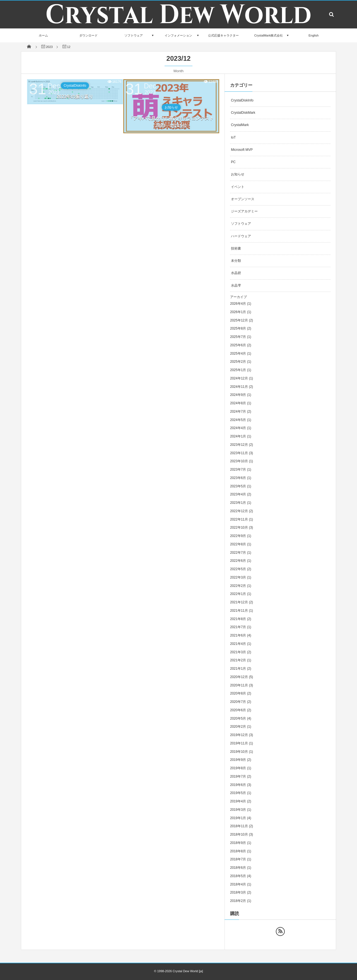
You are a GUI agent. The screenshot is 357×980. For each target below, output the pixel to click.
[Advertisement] (123, 184)
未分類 (236, 261)
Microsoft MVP (242, 150)
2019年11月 (239, 743)
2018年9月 (238, 843)
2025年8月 (238, 328)
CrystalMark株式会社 (268, 35)
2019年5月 (238, 793)
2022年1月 (238, 594)
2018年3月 (238, 892)
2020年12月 (239, 677)
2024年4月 (238, 428)
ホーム (43, 35)
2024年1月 (238, 436)
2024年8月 (238, 403)
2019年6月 (238, 785)
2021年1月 (238, 669)
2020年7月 (238, 702)
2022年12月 (239, 511)
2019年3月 (238, 810)
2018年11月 (239, 826)
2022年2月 (238, 586)
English (313, 35)
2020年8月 (238, 693)
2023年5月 (238, 486)
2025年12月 (239, 320)
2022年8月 (238, 544)
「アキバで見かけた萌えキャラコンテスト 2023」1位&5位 (171, 122)
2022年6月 (238, 561)
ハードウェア (241, 236)
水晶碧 (236, 273)
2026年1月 (238, 312)
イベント (238, 187)
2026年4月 (238, 304)
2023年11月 (239, 453)
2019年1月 (238, 818)
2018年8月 (238, 851)
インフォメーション (178, 35)
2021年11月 (239, 611)
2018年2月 (238, 901)
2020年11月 (239, 685)
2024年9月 (238, 395)
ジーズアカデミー (244, 211)
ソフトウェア (134, 35)
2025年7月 (238, 337)
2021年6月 (238, 635)
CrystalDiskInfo (75, 86)
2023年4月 (238, 494)
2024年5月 (238, 420)
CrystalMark (240, 125)
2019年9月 (238, 760)
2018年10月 (239, 834)
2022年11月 (239, 519)
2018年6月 (238, 868)
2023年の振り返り (75, 97)
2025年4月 (238, 354)
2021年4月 (238, 644)
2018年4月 (238, 884)
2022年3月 (238, 577)
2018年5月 (238, 876)
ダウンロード (88, 35)
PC (233, 162)
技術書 (236, 248)
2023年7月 (238, 470)
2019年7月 (238, 776)
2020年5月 (238, 718)
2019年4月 (238, 801)
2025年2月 (238, 362)
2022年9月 (238, 536)
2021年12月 (239, 602)
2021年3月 (238, 652)
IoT (233, 137)
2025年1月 (238, 370)
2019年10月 (239, 752)
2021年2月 (238, 660)
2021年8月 (238, 619)
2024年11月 (239, 387)
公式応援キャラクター (223, 35)
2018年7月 (238, 859)
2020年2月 (238, 727)
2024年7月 (238, 412)
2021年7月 (238, 627)
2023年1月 (238, 503)
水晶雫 (236, 285)
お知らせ (171, 107)
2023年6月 (238, 478)
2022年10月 (239, 527)
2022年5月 (238, 569)
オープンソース (243, 199)
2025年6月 (238, 345)
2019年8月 (238, 768)
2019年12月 (239, 735)
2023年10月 (239, 461)
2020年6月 (238, 710)
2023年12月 (239, 445)
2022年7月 (238, 553)
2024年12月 (239, 378)
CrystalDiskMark (243, 113)
